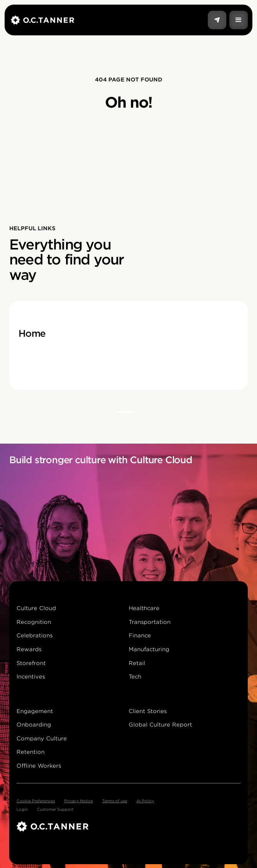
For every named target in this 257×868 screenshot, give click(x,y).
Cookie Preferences (36, 801)
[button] (239, 20)
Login (22, 809)
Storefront (31, 663)
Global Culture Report (160, 725)
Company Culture (42, 738)
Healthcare (144, 608)
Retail (137, 663)
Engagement (35, 711)
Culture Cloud (36, 608)
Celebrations (35, 635)
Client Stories (148, 711)
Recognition (34, 622)
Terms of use (115, 801)
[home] (109, 20)
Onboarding (34, 725)
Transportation (150, 622)
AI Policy (145, 801)
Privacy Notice (79, 801)
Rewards (29, 649)
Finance (140, 635)
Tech (135, 677)
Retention (31, 752)
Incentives (31, 677)
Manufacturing (149, 649)
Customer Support (55, 809)
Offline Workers (39, 766)
